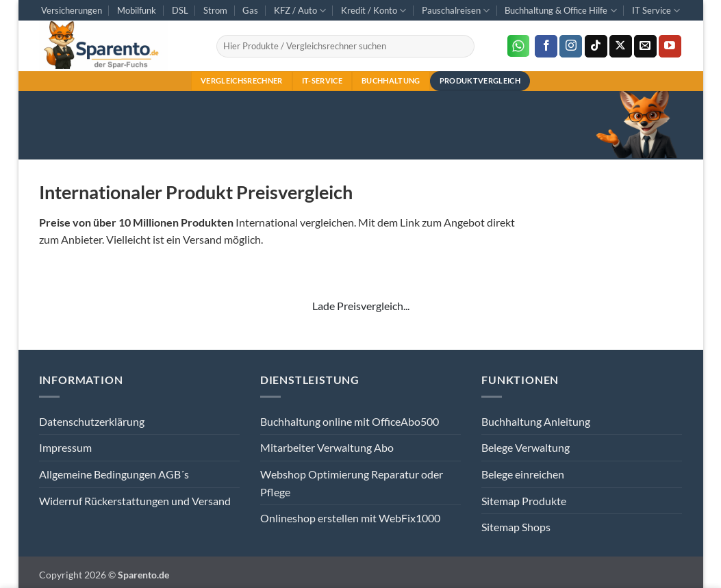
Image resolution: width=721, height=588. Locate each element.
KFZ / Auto (300, 11)
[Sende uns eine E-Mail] (645, 47)
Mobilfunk (137, 10)
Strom (215, 10)
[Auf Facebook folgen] (546, 47)
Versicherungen (72, 10)
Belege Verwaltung (526, 447)
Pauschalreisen (456, 11)
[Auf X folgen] (621, 47)
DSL (180, 10)
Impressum (65, 447)
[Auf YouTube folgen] (670, 47)
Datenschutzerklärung (92, 421)
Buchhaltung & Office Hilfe (560, 11)
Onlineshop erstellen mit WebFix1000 (350, 518)
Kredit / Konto (374, 11)
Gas (250, 10)
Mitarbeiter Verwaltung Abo (327, 447)
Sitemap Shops (516, 527)
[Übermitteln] (462, 46)
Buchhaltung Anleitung (536, 421)
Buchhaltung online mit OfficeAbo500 (350, 421)
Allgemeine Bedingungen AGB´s (114, 474)
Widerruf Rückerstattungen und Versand (135, 501)
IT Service (656, 11)
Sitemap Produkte (524, 501)
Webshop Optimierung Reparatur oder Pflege (352, 483)
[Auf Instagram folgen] (571, 47)
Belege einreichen (523, 474)
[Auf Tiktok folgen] (596, 47)
